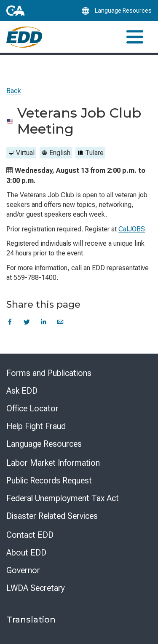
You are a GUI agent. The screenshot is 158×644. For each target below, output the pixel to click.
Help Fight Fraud (36, 426)
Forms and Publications (49, 373)
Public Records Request (49, 480)
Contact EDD (30, 535)
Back (14, 91)
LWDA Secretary (36, 588)
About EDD (26, 553)
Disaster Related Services (52, 516)
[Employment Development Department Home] (24, 37)
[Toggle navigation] (135, 37)
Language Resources (44, 444)
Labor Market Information (53, 463)
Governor (23, 570)
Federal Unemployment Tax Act (63, 498)
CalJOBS (132, 229)
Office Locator (32, 408)
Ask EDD (22, 391)
